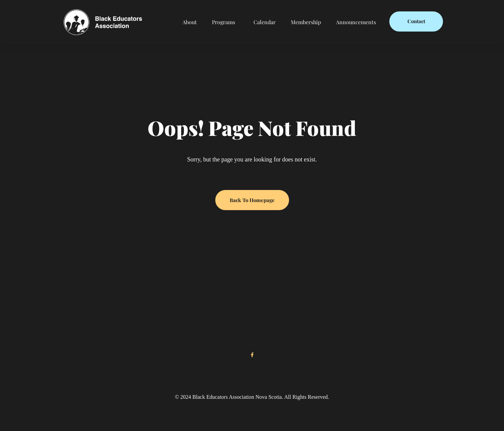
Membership (306, 22)
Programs (223, 22)
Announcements (356, 22)
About (190, 22)
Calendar (265, 22)
